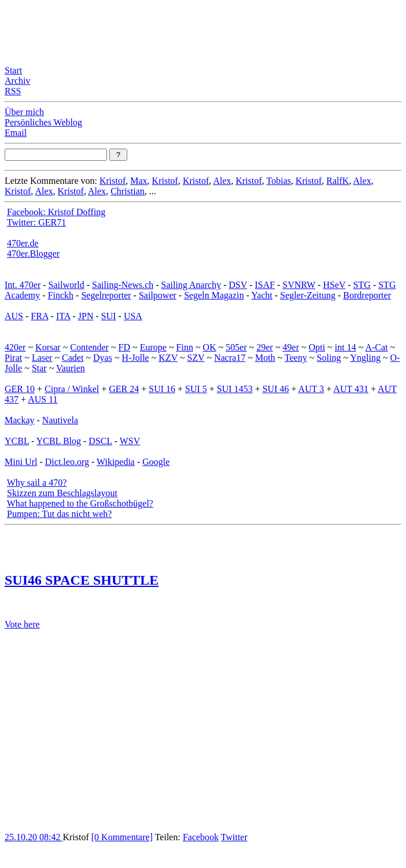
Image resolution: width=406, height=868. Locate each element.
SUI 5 (196, 389)
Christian (128, 191)
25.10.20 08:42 (34, 837)
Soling (329, 358)
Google (156, 462)
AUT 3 (311, 389)
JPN (86, 316)
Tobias (279, 181)
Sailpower (158, 295)
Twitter (234, 837)
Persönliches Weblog (43, 122)
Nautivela (60, 420)
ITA (63, 316)
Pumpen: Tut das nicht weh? (59, 514)
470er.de (23, 243)
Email (16, 133)
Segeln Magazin (214, 295)
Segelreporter (106, 295)
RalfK (337, 181)
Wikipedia (116, 462)
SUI (109, 316)
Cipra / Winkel (72, 389)
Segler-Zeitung (308, 295)
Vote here (22, 624)
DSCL (100, 441)
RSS (13, 91)
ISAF (265, 285)
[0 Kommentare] (122, 837)
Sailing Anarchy (191, 285)
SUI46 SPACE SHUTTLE (82, 580)
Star (39, 368)
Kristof (112, 181)
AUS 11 (43, 399)
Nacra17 (230, 358)
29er (264, 347)
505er (236, 347)
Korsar (48, 347)
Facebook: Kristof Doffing (56, 212)
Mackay (20, 420)
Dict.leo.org (67, 462)
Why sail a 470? (37, 483)
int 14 (346, 347)
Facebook (201, 837)
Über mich (24, 112)
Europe (153, 347)
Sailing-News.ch (123, 285)
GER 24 (124, 389)
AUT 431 (351, 389)
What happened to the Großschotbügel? (80, 503)
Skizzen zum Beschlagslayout (62, 493)
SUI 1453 (235, 389)
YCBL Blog (59, 441)
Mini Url (21, 462)
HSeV (334, 285)
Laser (42, 358)
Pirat (13, 358)
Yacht (262, 295)
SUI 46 (276, 389)
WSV (130, 441)
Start (13, 70)
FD (124, 347)
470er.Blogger (33, 254)
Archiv (17, 81)
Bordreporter (367, 295)
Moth (265, 358)
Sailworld (67, 285)
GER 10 (20, 389)
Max (139, 181)
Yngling (365, 358)
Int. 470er (23, 285)
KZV (168, 358)
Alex (222, 181)
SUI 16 (162, 389)
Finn (185, 347)
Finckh (61, 295)
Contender (89, 347)
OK (210, 347)
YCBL (17, 441)
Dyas (103, 358)
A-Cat (376, 347)
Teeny (296, 358)
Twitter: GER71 (36, 222)
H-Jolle (136, 358)
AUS (14, 316)
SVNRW (299, 285)
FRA (39, 316)
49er (291, 347)
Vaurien (71, 368)
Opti (317, 347)
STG (362, 285)
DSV (238, 285)
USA (133, 316)
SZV (196, 358)
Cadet (73, 358)
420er (15, 347)
